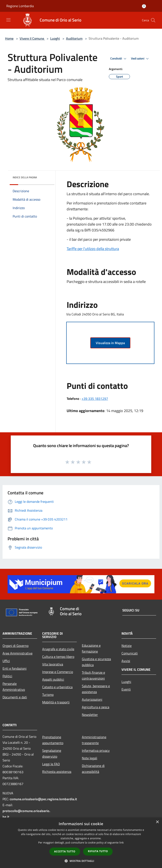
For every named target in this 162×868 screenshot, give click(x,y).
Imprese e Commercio (58, 672)
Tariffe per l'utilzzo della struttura (93, 249)
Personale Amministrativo (14, 687)
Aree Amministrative (18, 653)
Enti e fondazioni (15, 668)
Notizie (127, 646)
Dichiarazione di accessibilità (93, 769)
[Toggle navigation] (8, 20)
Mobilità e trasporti (56, 702)
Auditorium (74, 38)
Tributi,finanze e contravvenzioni (93, 675)
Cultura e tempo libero (58, 657)
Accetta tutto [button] (65, 851)
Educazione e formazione (91, 648)
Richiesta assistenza (57, 772)
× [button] (157, 822)
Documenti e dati (15, 697)
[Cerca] (153, 20)
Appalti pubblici (53, 679)
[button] (81, 861)
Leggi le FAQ (51, 764)
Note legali (90, 758)
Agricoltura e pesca (96, 707)
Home (9, 38)
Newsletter (90, 715)
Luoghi (55, 38)
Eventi (126, 689)
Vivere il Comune (32, 38)
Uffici (6, 661)
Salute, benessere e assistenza (96, 689)
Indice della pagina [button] (25, 177)
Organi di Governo (16, 646)
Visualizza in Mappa (110, 343)
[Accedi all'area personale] (144, 6)
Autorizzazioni (92, 699)
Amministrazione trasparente (94, 740)
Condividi (119, 59)
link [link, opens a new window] (122, 843)
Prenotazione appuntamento (53, 740)
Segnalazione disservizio (52, 753)
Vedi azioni (140, 59)
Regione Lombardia (20, 6)
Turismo (48, 695)
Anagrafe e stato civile (58, 649)
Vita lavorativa (53, 664)
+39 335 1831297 (95, 399)
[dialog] (81, 843)
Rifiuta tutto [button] (98, 851)
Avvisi (126, 661)
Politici (7, 676)
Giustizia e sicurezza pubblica (96, 662)
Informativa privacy (96, 750)
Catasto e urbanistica (57, 687)
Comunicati (130, 653)
